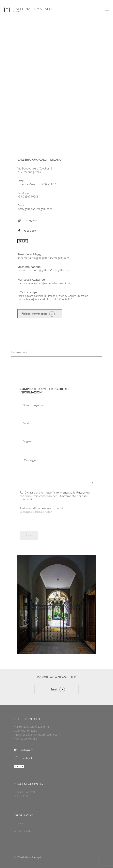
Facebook (27, 231)
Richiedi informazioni (35, 314)
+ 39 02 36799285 (25, 739)
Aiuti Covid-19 (23, 831)
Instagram (27, 220)
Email (54, 690)
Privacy (19, 823)
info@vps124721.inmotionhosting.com (37, 735)
